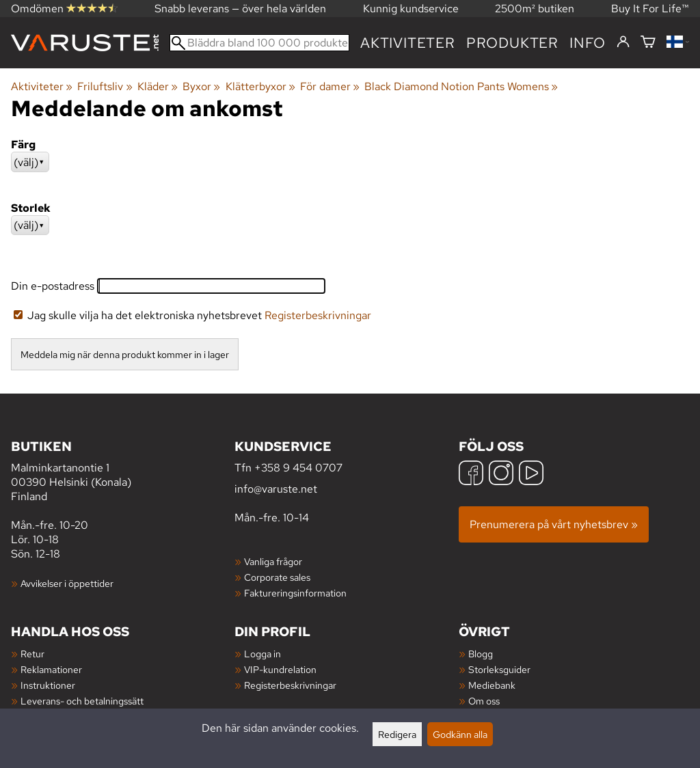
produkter (512, 43)
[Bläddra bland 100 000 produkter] (259, 43)
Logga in (262, 654)
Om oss (484, 701)
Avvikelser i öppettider (67, 583)
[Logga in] (623, 42)
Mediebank (492, 685)
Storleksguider (499, 669)
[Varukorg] (648, 43)
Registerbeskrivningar (318, 315)
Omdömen (64, 9)
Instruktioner (48, 685)
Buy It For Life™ (650, 9)
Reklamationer (51, 669)
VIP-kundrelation (280, 669)
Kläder (158, 86)
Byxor (201, 86)
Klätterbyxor (260, 86)
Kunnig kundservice (411, 9)
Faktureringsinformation (295, 593)
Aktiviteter (408, 43)
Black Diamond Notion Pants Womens (461, 86)
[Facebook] (471, 475)
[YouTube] (531, 475)
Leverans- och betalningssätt (82, 701)
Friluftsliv (105, 86)
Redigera (397, 734)
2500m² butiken (535, 9)
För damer (330, 86)
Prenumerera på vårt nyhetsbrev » (554, 524)
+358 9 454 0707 (298, 468)
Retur (32, 654)
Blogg (481, 654)
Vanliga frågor (273, 561)
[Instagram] (501, 475)
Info (588, 43)
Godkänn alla (460, 734)
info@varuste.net (276, 489)
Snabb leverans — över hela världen (240, 9)
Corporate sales (277, 577)
